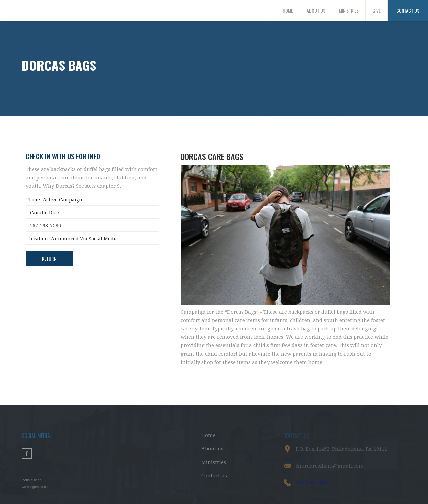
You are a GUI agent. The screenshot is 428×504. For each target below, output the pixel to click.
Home (208, 435)
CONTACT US (408, 11)
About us (212, 449)
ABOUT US (316, 11)
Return (49, 258)
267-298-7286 (311, 483)
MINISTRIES (349, 11)
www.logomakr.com (36, 487)
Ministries (214, 462)
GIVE (377, 11)
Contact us (214, 476)
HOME (288, 11)
